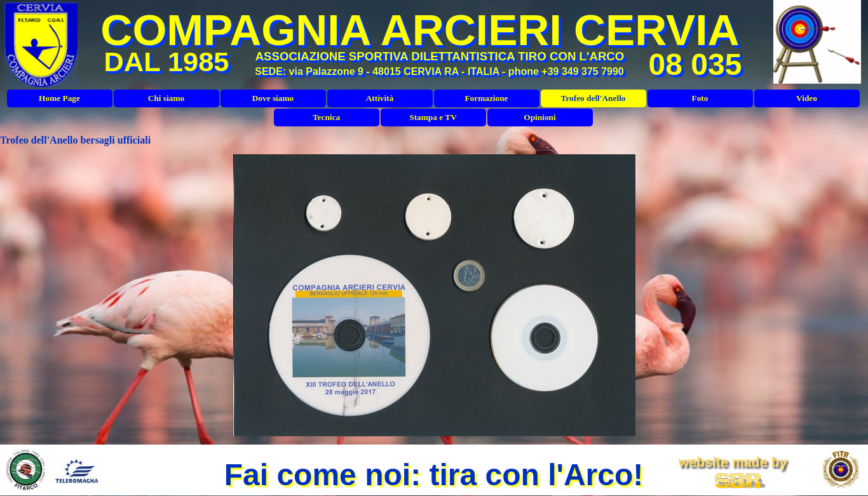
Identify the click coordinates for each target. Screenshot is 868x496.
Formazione (486, 98)
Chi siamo (166, 98)
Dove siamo (273, 98)
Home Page (59, 98)
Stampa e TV (433, 117)
